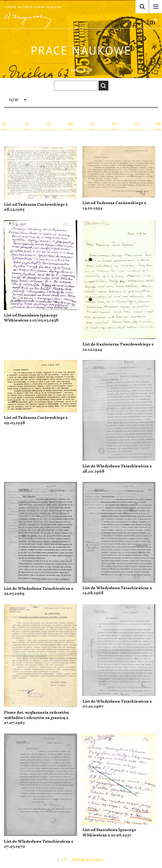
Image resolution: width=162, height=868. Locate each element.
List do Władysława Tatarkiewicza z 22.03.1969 (39, 591)
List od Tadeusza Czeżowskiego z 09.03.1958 (36, 420)
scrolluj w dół (81, 70)
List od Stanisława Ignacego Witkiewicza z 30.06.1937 (109, 833)
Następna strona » (88, 859)
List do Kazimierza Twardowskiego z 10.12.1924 (118, 347)
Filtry (14, 100)
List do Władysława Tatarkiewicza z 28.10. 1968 (117, 469)
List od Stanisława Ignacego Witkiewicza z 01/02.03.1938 (31, 318)
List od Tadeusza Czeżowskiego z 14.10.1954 (114, 206)
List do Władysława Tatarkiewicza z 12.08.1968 (117, 591)
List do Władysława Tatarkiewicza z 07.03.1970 (39, 844)
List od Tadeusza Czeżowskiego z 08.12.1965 (36, 207)
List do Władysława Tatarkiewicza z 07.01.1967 (117, 704)
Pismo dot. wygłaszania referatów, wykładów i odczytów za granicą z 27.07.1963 (37, 718)
